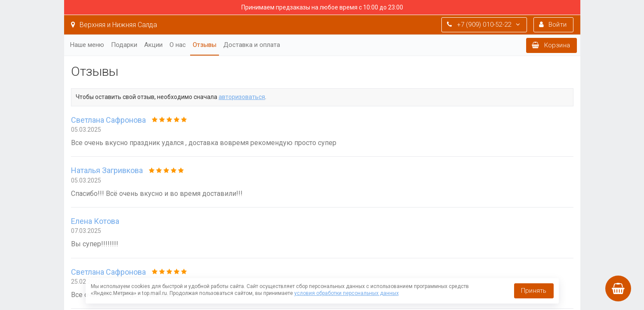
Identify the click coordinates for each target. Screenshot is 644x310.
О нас (178, 45)
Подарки (124, 45)
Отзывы (205, 45)
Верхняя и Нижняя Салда (114, 25)
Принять (534, 291)
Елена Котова (95, 221)
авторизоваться (242, 97)
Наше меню (87, 45)
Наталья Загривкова (107, 170)
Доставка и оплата (252, 45)
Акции (153, 45)
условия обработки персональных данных (347, 293)
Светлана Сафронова (108, 120)
